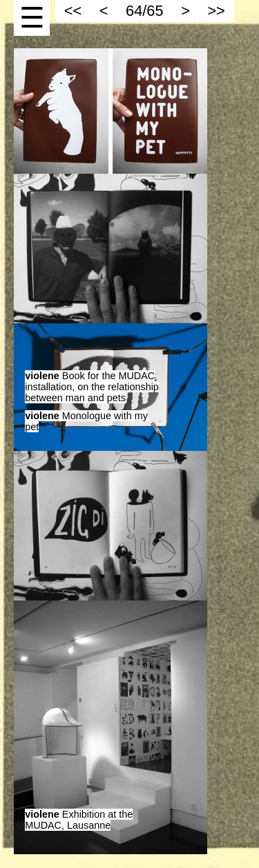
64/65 (144, 11)
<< (73, 11)
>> (216, 11)
